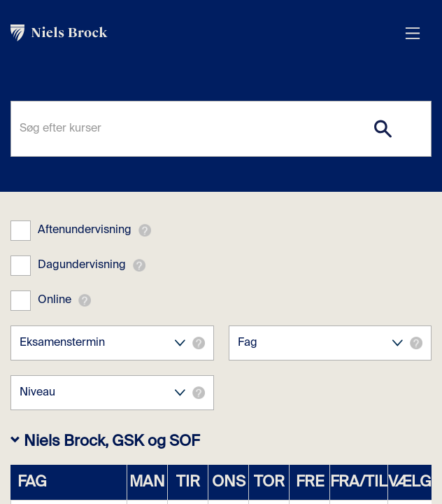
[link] (207, 33)
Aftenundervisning (85, 230)
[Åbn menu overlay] (413, 33)
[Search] (383, 129)
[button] (145, 230)
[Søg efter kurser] (221, 129)
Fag (330, 343)
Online (55, 300)
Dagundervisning (82, 265)
